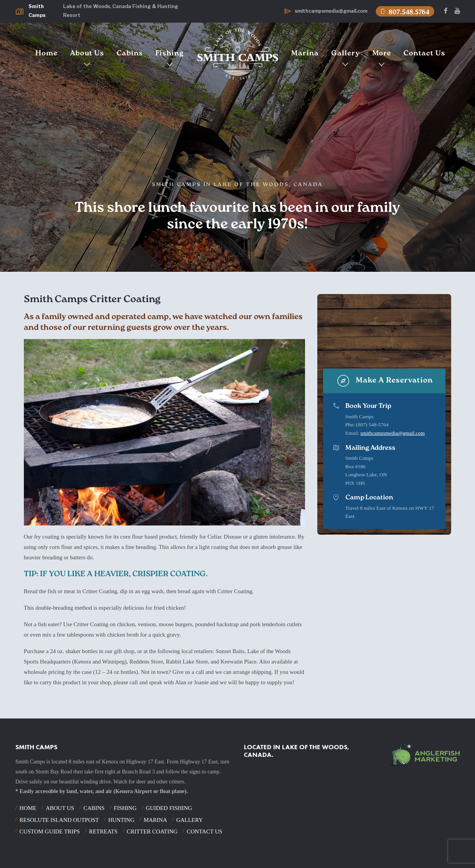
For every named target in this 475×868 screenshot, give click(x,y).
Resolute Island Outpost (59, 820)
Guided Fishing (169, 808)
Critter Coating (152, 831)
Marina (305, 54)
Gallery (346, 54)
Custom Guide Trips (50, 831)
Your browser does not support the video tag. (385, 331)
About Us (87, 54)
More (382, 54)
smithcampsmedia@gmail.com (392, 433)
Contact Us (424, 54)
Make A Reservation (384, 381)
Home (47, 54)
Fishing (170, 54)
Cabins (130, 54)
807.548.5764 (404, 12)
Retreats (103, 831)
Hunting (121, 820)
